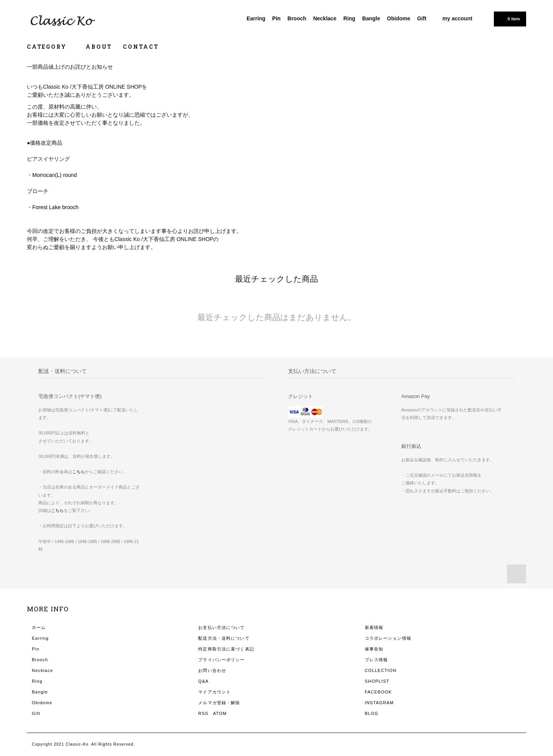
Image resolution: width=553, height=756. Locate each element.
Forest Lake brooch (55, 207)
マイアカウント (214, 692)
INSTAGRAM (379, 703)
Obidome (399, 18)
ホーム (39, 627)
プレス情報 (377, 660)
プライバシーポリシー (221, 660)
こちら (79, 472)
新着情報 (374, 627)
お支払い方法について (221, 627)
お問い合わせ (212, 670)
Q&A (203, 681)
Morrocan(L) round (55, 175)
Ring (349, 18)
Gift (422, 18)
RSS (203, 713)
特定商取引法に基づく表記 (226, 649)
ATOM (220, 713)
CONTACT (141, 47)
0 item (509, 18)
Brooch (297, 18)
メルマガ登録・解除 (219, 703)
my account (457, 18)
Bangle (371, 18)
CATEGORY (51, 47)
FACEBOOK (378, 692)
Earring (256, 18)
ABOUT (99, 47)
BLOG (372, 713)
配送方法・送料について (224, 638)
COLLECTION (381, 670)
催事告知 (374, 649)
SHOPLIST (377, 681)
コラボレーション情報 (388, 638)
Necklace (325, 18)
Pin (276, 18)
